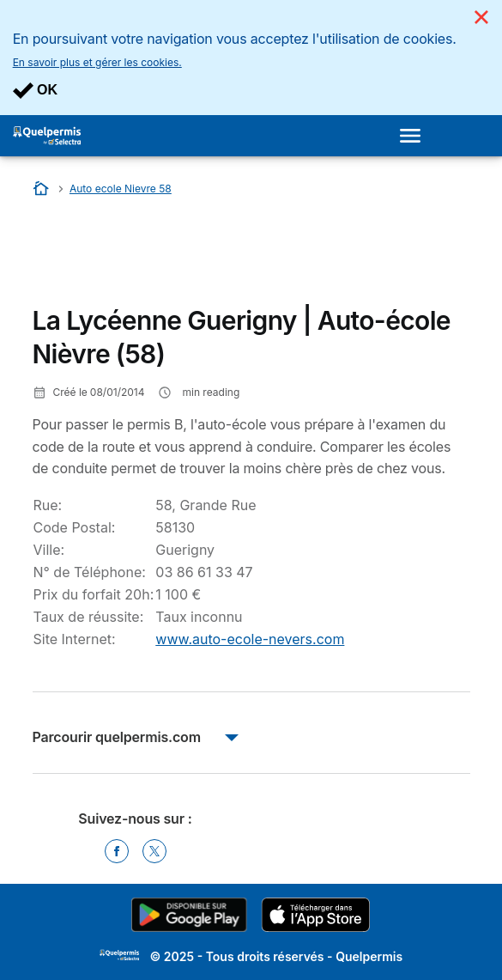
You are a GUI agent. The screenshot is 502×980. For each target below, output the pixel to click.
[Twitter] (154, 851)
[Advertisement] (170, 256)
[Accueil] (42, 189)
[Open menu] (415, 136)
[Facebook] (117, 851)
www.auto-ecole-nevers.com (250, 639)
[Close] (481, 17)
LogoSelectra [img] (119, 955)
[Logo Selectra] (47, 136)
